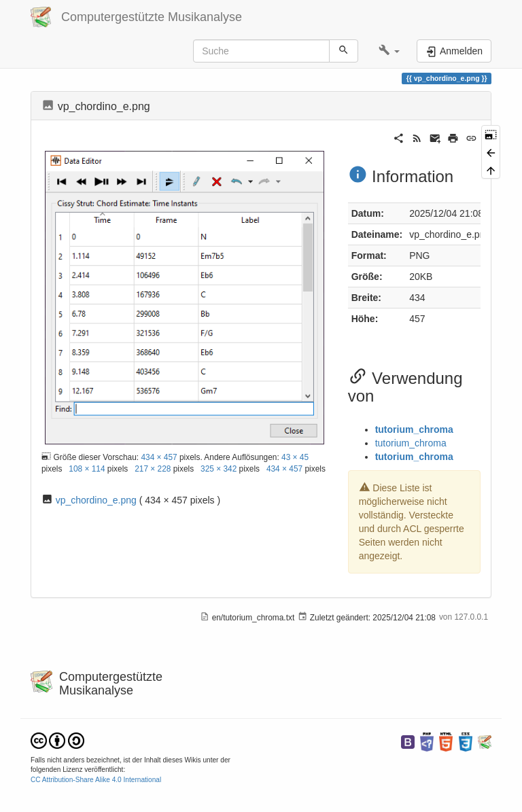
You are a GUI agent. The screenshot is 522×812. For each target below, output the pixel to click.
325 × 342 (219, 469)
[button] (389, 51)
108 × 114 (87, 469)
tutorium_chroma (414, 429)
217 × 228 (153, 469)
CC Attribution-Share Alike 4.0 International (96, 780)
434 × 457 (159, 457)
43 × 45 (295, 457)
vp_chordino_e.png (96, 500)
